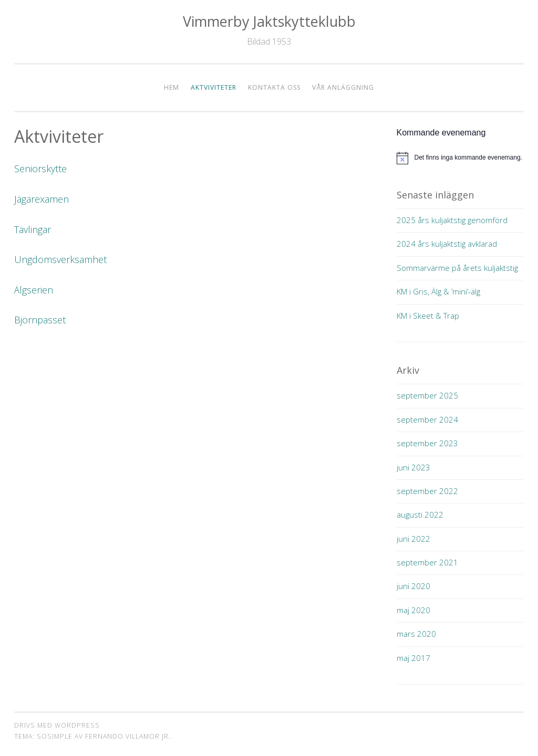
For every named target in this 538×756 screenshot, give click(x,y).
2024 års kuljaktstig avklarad (447, 244)
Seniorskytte (40, 169)
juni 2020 (413, 586)
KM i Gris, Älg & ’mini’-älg (438, 291)
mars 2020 (416, 634)
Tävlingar (33, 229)
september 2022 (427, 491)
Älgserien (34, 290)
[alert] (461, 158)
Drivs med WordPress (57, 725)
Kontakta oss (274, 87)
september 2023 (427, 443)
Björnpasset (40, 320)
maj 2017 (413, 658)
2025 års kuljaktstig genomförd (452, 220)
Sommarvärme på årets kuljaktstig (457, 268)
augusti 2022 (420, 514)
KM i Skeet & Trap (428, 316)
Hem (172, 87)
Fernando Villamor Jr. (128, 736)
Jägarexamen (42, 199)
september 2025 (427, 395)
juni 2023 (413, 467)
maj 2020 (413, 610)
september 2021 (427, 562)
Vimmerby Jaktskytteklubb (269, 21)
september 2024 (427, 419)
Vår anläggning (343, 87)
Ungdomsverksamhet (60, 259)
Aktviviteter (214, 87)
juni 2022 (413, 539)
